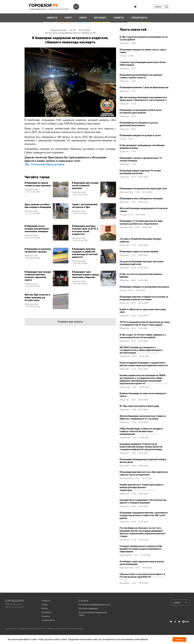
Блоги (45, 608)
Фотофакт (47, 612)
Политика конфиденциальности (94, 605)
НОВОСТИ (52, 18)
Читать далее (46, 189)
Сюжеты (46, 616)
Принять (179, 639)
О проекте (83, 601)
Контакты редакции (88, 608)
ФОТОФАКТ (100, 18)
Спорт (45, 605)
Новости (46, 601)
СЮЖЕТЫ (119, 18)
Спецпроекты (48, 620)
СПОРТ (68, 18)
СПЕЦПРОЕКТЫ (139, 18)
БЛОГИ (83, 18)
